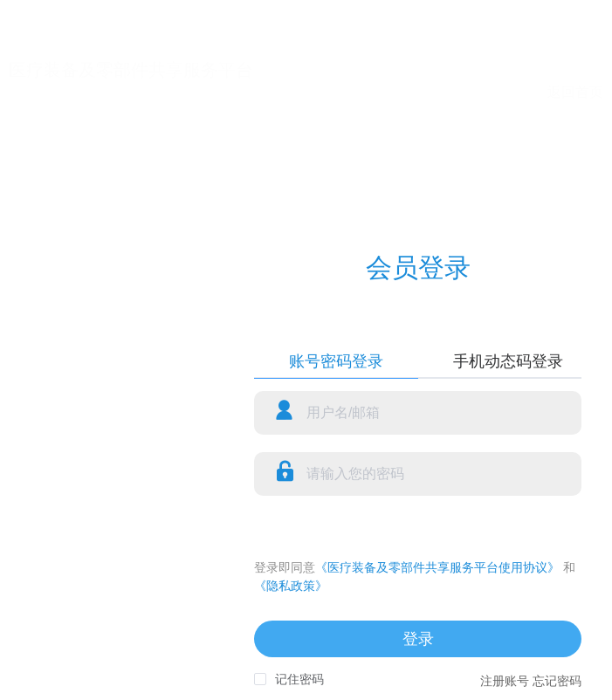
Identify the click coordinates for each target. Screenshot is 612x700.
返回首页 (575, 92)
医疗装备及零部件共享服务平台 (131, 70)
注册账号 (505, 681)
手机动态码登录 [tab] (508, 361)
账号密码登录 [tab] (336, 361)
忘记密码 (557, 681)
